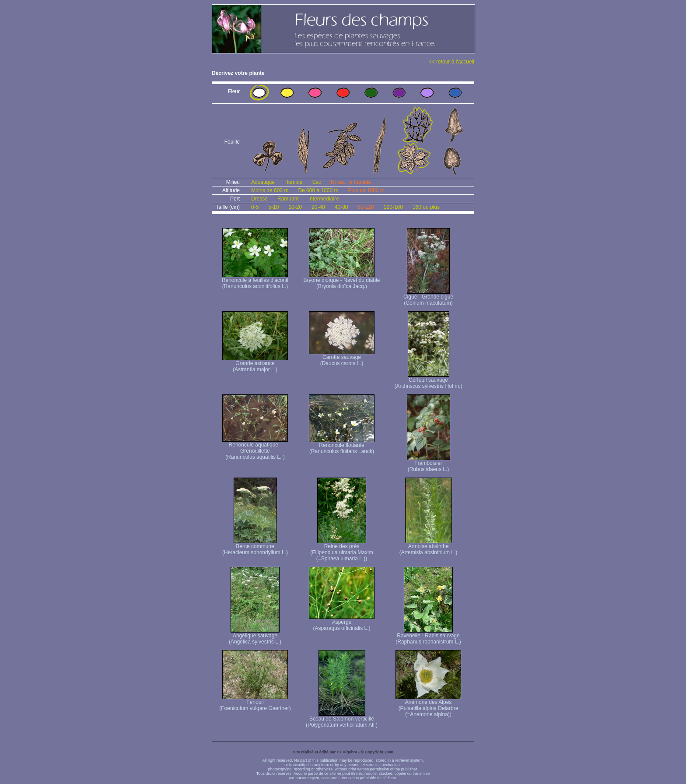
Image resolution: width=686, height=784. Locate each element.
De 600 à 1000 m (318, 190)
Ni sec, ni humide (351, 182)
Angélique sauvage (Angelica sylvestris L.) (255, 636)
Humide (293, 182)
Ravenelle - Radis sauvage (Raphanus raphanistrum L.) (428, 636)
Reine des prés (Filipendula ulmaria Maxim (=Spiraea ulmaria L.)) (341, 550)
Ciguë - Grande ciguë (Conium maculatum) (428, 297)
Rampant (288, 199)
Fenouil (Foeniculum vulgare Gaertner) (255, 703)
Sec (317, 182)
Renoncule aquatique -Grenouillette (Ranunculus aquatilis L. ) (255, 448)
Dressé (259, 199)
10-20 (295, 207)
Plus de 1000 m (366, 190)
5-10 (273, 207)
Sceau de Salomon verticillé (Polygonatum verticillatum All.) (342, 719)
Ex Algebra (347, 752)
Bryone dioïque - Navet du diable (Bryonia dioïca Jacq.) (342, 281)
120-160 (393, 207)
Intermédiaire (324, 199)
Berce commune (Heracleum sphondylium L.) (255, 547)
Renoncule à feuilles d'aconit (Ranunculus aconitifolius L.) (255, 281)
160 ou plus (426, 207)
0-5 (255, 207)
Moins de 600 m (270, 190)
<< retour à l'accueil (451, 62)
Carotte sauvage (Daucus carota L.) (342, 358)
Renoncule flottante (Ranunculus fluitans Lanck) (342, 446)
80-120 (366, 207)
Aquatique (263, 182)
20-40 (318, 207)
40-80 (341, 207)
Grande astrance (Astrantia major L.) (255, 364)
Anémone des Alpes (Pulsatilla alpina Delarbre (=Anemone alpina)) (428, 706)
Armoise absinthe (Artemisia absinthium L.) (429, 547)
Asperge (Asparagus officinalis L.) (342, 623)
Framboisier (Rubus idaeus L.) (429, 464)
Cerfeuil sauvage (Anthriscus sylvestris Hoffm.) (428, 381)
